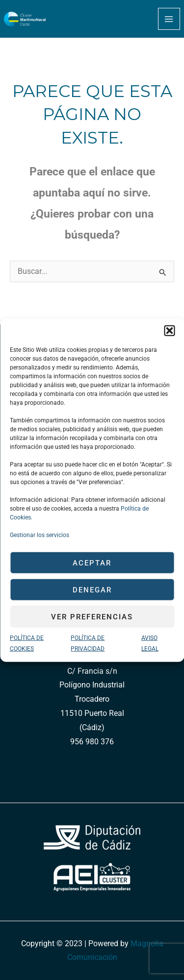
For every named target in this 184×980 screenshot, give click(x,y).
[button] (169, 331)
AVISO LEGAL (150, 643)
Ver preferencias (92, 616)
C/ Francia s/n (92, 671)
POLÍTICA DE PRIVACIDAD (88, 643)
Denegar (92, 589)
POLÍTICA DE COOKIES (27, 643)
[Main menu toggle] (169, 19)
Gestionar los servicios (39, 535)
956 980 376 (92, 742)
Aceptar (92, 563)
